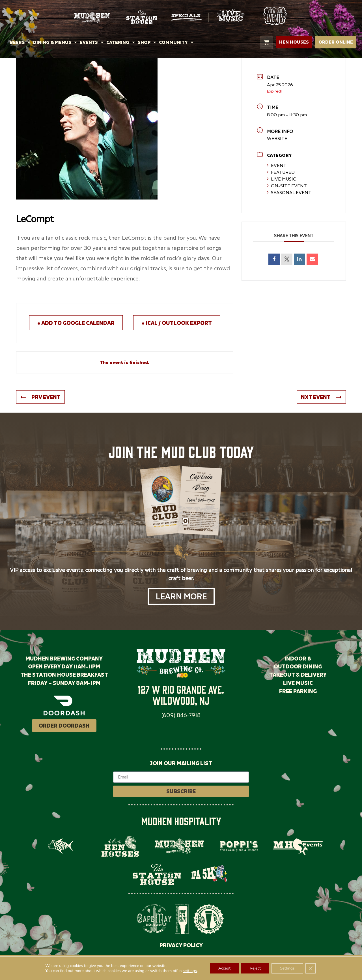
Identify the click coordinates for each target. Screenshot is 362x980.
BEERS (20, 42)
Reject (255, 968)
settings (190, 971)
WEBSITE (277, 138)
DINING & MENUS (55, 42)
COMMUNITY (176, 42)
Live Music (281, 179)
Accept (224, 968)
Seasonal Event (289, 192)
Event (277, 165)
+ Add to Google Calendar (76, 323)
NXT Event (321, 397)
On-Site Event (287, 186)
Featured (281, 172)
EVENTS (92, 42)
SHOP (147, 42)
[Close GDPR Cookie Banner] (311, 968)
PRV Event (40, 397)
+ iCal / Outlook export (177, 323)
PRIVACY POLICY (181, 945)
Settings (287, 968)
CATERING (121, 42)
